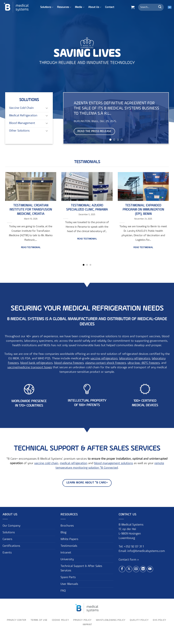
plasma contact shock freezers (106, 363)
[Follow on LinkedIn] (143, 569)
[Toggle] (47, 108)
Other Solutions (19, 131)
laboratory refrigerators (135, 358)
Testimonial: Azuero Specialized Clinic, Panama (87, 208)
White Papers (69, 539)
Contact (110, 7)
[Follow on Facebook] (122, 569)
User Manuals (69, 584)
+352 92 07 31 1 (134, 547)
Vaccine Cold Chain (21, 108)
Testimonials (87, 162)
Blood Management (22, 123)
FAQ (63, 591)
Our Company (11, 526)
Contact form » (129, 560)
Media (80, 7)
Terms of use (39, 620)
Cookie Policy (60, 620)
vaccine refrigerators (104, 358)
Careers (7, 539)
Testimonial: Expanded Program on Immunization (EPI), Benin (143, 210)
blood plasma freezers (69, 363)
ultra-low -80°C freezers (144, 363)
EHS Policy (159, 620)
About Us (95, 7)
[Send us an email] (136, 569)
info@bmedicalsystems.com (146, 551)
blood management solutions (113, 463)
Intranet (66, 553)
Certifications (11, 546)
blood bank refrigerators (36, 363)
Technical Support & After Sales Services (81, 568)
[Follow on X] (129, 569)
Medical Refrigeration (23, 116)
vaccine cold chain (46, 463)
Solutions (47, 7)
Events (7, 553)
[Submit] (160, 7)
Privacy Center (17, 620)
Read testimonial (31, 248)
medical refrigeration (74, 463)
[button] (133, 7)
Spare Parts (68, 577)
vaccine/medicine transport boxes (30, 367)
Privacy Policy (82, 620)
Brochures (67, 526)
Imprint (87, 625)
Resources (64, 7)
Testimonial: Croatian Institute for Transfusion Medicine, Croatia (31, 210)
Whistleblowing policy (111, 620)
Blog (63, 532)
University (67, 559)
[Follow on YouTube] (150, 569)
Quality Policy (139, 620)
